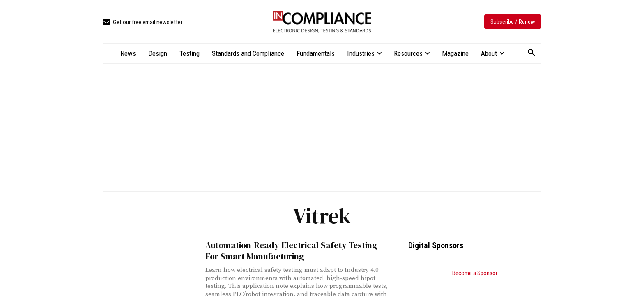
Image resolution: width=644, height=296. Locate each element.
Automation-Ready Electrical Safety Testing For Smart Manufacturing (291, 251)
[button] (531, 53)
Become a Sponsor (475, 273)
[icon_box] (143, 22)
